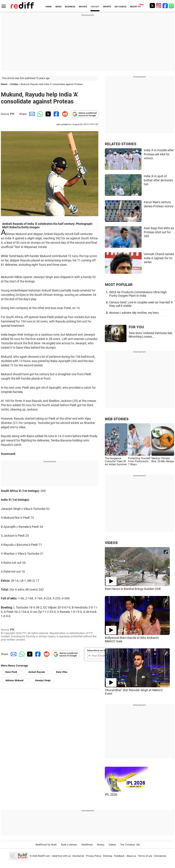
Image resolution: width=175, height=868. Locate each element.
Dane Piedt (11, 672)
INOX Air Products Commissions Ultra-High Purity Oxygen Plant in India (138, 294)
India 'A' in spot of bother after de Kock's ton (158, 180)
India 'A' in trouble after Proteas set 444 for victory (159, 154)
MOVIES (83, 7)
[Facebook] (165, 6)
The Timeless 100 (130, 845)
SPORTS (107, 7)
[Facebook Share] (56, 114)
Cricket (14, 84)
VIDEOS (111, 543)
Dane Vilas (62, 672)
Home (4, 84)
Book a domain (69, 845)
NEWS (58, 7)
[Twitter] (152, 6)
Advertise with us (61, 856)
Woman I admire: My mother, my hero (134, 313)
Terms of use (145, 856)
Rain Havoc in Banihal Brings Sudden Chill (133, 589)
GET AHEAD (121, 7)
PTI (12, 114)
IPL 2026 (111, 795)
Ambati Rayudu (37, 672)
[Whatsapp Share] (39, 114)
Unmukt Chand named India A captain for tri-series (159, 258)
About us (131, 856)
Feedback (119, 856)
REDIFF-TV (135, 7)
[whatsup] (172, 6)
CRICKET (95, 7)
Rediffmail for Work (46, 845)
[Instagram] (159, 6)
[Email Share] (31, 114)
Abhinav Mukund (14, 680)
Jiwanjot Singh (43, 680)
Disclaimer (78, 856)
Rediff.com (44, 856)
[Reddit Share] (64, 114)
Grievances (160, 856)
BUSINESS (70, 7)
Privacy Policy (94, 856)
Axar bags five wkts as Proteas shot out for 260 (159, 232)
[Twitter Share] (48, 114)
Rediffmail (87, 845)
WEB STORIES (117, 419)
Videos (112, 845)
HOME (49, 7)
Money (101, 845)
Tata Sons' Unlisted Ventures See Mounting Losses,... (150, 335)
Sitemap (108, 856)
